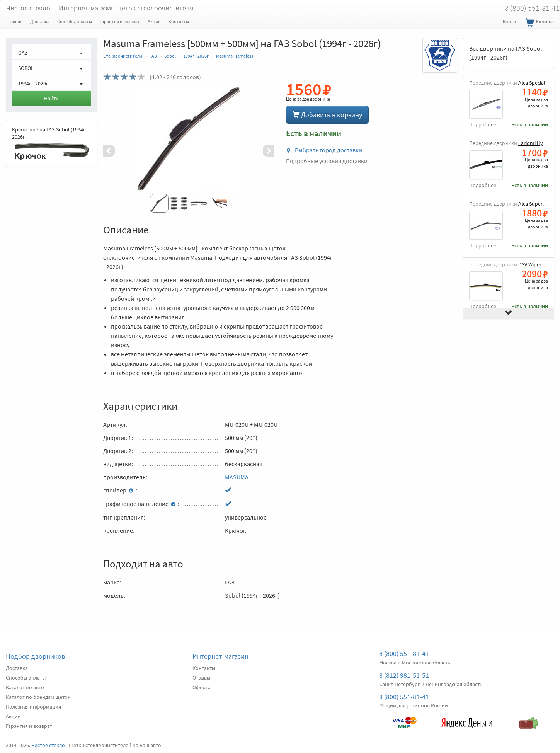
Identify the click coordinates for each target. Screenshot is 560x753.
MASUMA (237, 477)
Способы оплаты (75, 21)
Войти (509, 21)
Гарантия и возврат (120, 21)
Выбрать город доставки (324, 150)
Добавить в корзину (327, 115)
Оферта (202, 687)
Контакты (179, 21)
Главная (14, 21)
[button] (116, 151)
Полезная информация (33, 707)
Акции (154, 21)
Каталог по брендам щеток (38, 697)
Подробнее (483, 125)
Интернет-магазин (220, 656)
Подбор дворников (35, 656)
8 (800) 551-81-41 (404, 653)
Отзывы (201, 678)
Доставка (40, 21)
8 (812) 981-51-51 (404, 675)
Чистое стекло (100, 8)
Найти (51, 98)
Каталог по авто (25, 687)
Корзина (539, 23)
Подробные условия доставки (327, 161)
